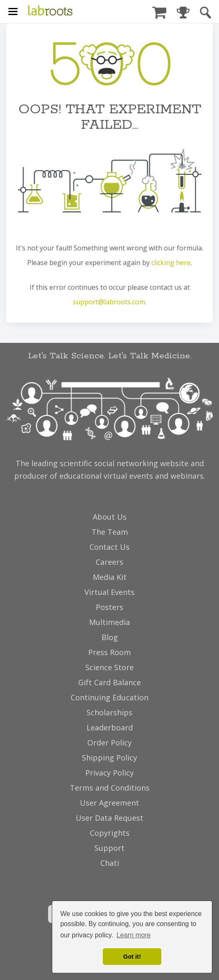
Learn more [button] (134, 935)
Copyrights (110, 833)
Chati (110, 863)
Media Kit (110, 577)
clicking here (171, 263)
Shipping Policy (109, 758)
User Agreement (109, 803)
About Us (110, 517)
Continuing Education (109, 697)
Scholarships (109, 712)
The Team (110, 532)
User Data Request (109, 818)
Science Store (109, 667)
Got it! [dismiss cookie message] (132, 957)
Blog (110, 637)
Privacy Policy (109, 773)
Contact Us (109, 547)
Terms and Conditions (110, 788)
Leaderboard (110, 727)
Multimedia (109, 622)
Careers (109, 562)
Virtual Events (109, 592)
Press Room (109, 652)
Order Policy (109, 743)
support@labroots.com (109, 302)
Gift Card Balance (109, 682)
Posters (109, 607)
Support (109, 848)
